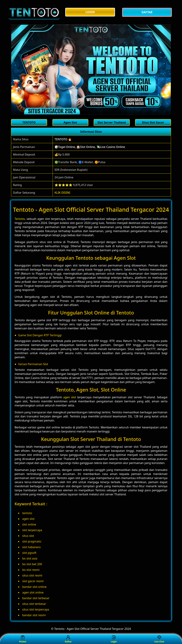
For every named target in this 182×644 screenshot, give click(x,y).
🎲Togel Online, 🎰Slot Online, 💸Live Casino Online (90, 147)
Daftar (68, 639)
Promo (23, 639)
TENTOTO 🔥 (63, 139)
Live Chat (159, 639)
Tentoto (20, 219)
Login (114, 639)
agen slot (70, 397)
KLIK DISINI (62, 193)
